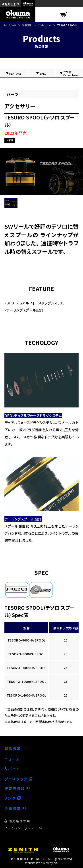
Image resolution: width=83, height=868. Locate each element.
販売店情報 (15, 789)
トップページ (10, 25)
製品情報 (27, 25)
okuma (28, 3)
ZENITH (10, 3)
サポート (12, 769)
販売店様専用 (20, 821)
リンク (10, 798)
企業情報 (13, 808)
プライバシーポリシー (21, 828)
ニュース (12, 759)
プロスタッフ (16, 779)
